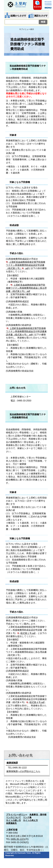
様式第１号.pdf (28, 633)
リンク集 (27, 817)
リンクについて (13, 817)
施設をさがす (41, 16)
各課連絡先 (11, 823)
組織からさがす (18, 16)
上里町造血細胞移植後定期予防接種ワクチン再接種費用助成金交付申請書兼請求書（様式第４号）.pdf (26, 331)
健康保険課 (12, 763)
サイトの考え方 (30, 820)
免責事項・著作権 (38, 815)
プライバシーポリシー (17, 815)
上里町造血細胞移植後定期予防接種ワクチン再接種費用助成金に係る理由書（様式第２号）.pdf (26, 288)
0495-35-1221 (18, 839)
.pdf (27, 268)
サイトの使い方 (13, 820)
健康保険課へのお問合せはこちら (23, 771)
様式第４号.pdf (37, 702)
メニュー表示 (48, 5)
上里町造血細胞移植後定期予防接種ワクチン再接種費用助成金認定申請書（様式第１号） (26, 265)
